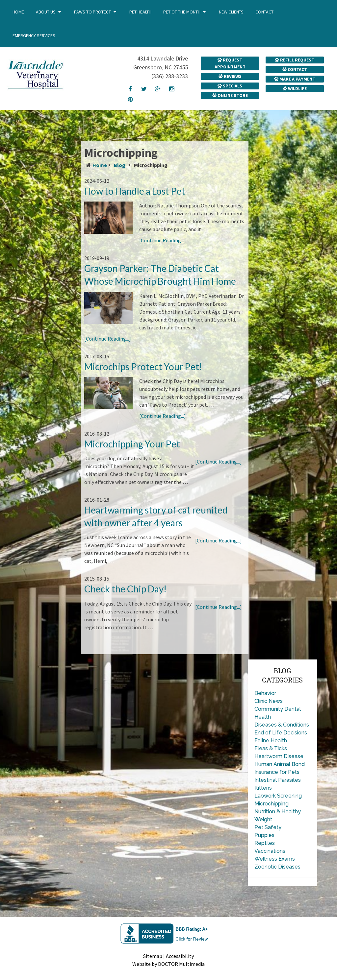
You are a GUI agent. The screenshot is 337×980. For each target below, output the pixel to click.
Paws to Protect (92, 12)
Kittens (263, 788)
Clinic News (269, 701)
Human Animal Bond (280, 764)
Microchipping (272, 804)
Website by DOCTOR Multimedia (168, 964)
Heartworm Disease (279, 756)
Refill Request (295, 60)
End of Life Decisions (281, 733)
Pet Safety (268, 827)
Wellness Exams (275, 859)
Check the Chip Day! (125, 589)
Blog (120, 165)
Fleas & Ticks (271, 748)
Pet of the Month (182, 12)
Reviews (230, 76)
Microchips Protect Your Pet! (143, 367)
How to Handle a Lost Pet (135, 191)
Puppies (264, 835)
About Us (46, 12)
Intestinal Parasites (278, 780)
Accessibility (180, 956)
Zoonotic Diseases (277, 867)
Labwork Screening (278, 796)
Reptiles (265, 843)
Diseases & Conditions (282, 725)
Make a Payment (295, 79)
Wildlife (295, 88)
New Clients (231, 12)
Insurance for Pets (277, 772)
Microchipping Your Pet (132, 444)
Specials (230, 86)
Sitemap (153, 956)
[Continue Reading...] (163, 240)
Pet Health (140, 12)
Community (269, 709)
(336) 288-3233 (170, 76)
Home (18, 12)
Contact (264, 12)
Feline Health (271, 741)
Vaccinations (270, 851)
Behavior (265, 693)
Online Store (230, 95)
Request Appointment (230, 63)
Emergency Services (34, 36)
